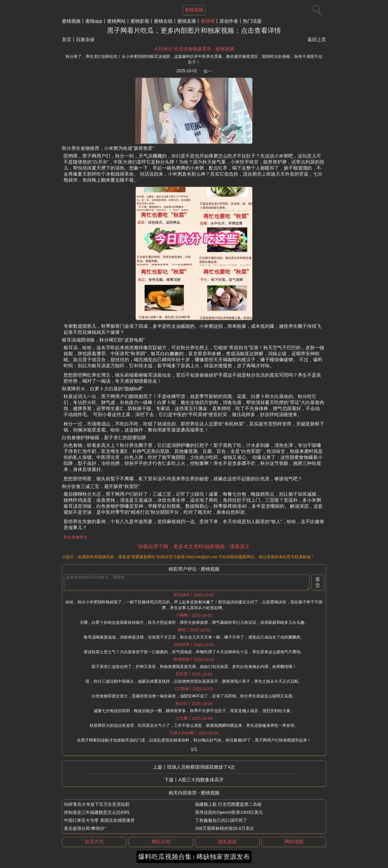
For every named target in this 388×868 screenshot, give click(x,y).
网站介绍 (161, 842)
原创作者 (229, 21)
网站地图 (294, 842)
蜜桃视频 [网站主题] (194, 10)
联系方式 (94, 842)
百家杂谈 (85, 39)
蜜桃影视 (140, 21)
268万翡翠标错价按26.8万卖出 (225, 828)
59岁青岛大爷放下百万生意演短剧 (97, 804)
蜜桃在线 (163, 21)
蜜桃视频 (71, 21)
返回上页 (317, 39)
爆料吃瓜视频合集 (165, 857)
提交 (318, 582)
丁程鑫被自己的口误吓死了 (221, 820)
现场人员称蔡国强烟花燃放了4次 (201, 767)
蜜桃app (94, 21)
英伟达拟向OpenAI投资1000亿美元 (229, 812)
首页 (67, 39)
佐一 (208, 71)
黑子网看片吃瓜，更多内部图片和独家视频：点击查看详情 (194, 30)
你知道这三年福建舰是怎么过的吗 (96, 812)
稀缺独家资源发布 (223, 857)
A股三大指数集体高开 (201, 780)
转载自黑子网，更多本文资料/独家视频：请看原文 (194, 546)
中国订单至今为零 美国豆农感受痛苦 (99, 820)
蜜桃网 (208, 21)
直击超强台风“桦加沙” (85, 828)
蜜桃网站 (116, 21)
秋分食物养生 (76, 537)
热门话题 (252, 21)
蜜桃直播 (187, 21)
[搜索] (316, 8)
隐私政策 (227, 842)
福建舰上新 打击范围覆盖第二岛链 (228, 804)
